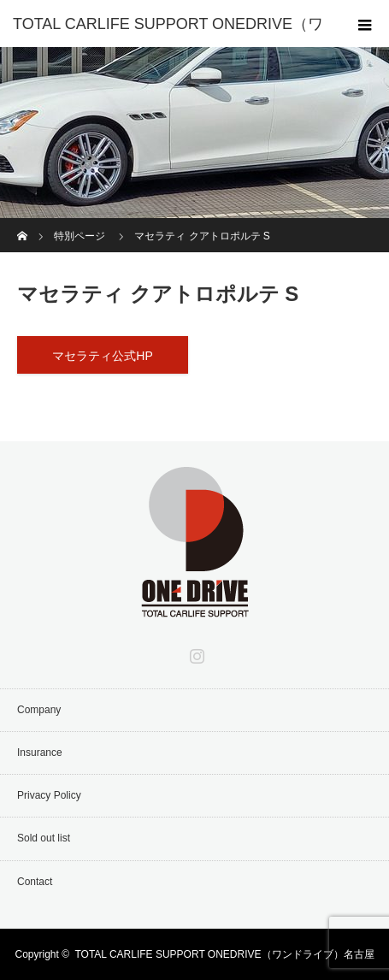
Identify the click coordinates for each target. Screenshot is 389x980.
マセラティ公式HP (102, 356)
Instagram (195, 652)
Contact (35, 882)
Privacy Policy (49, 795)
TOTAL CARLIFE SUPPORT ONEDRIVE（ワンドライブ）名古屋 (224, 954)
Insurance (40, 753)
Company (39, 710)
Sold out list (44, 838)
